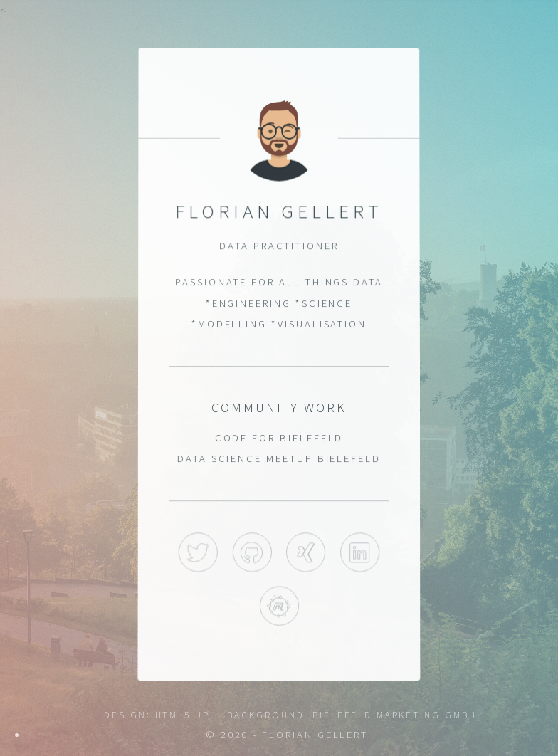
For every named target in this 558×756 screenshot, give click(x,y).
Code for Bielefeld (279, 438)
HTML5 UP (183, 715)
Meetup (279, 607)
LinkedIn (360, 553)
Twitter (198, 553)
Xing (306, 553)
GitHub (252, 553)
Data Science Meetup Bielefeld (279, 458)
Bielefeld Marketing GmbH (394, 715)
